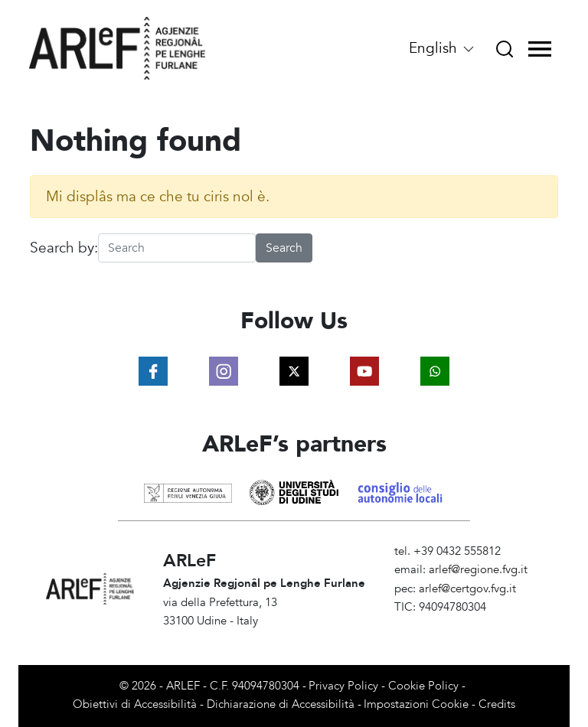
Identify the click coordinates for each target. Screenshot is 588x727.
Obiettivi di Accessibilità (135, 704)
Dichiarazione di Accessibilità (281, 704)
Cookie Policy (423, 686)
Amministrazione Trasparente (468, 626)
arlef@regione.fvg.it (478, 570)
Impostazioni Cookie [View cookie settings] (416, 704)
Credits (497, 704)
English (443, 48)
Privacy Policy (343, 686)
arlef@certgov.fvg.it (467, 589)
